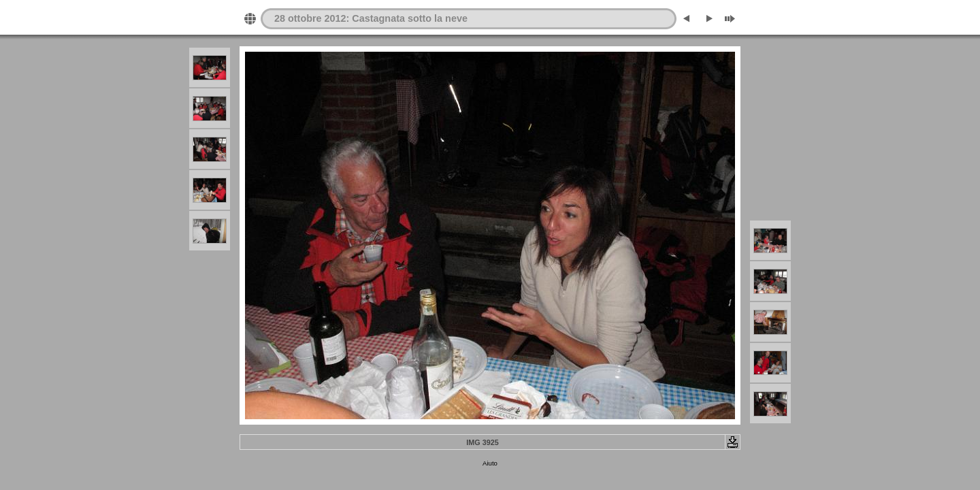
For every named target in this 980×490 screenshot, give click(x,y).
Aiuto (490, 463)
